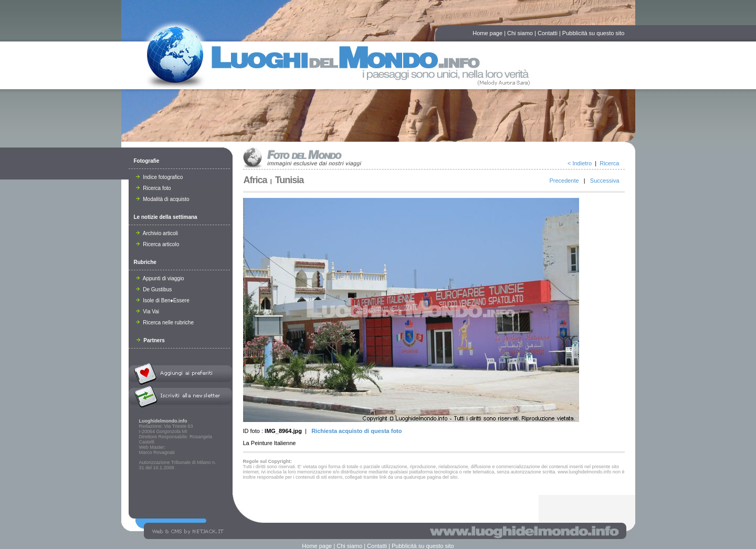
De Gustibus (154, 289)
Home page (487, 33)
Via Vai (148, 312)
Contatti (548, 33)
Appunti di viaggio (160, 278)
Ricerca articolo (158, 244)
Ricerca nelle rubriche (165, 323)
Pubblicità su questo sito (594, 33)
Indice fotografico (160, 177)
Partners (151, 340)
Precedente (564, 181)
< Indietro (580, 163)
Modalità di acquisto (163, 199)
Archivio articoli (157, 233)
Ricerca (609, 163)
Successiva (605, 181)
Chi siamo (520, 33)
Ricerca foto (154, 188)
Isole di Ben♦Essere (163, 300)
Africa (255, 180)
